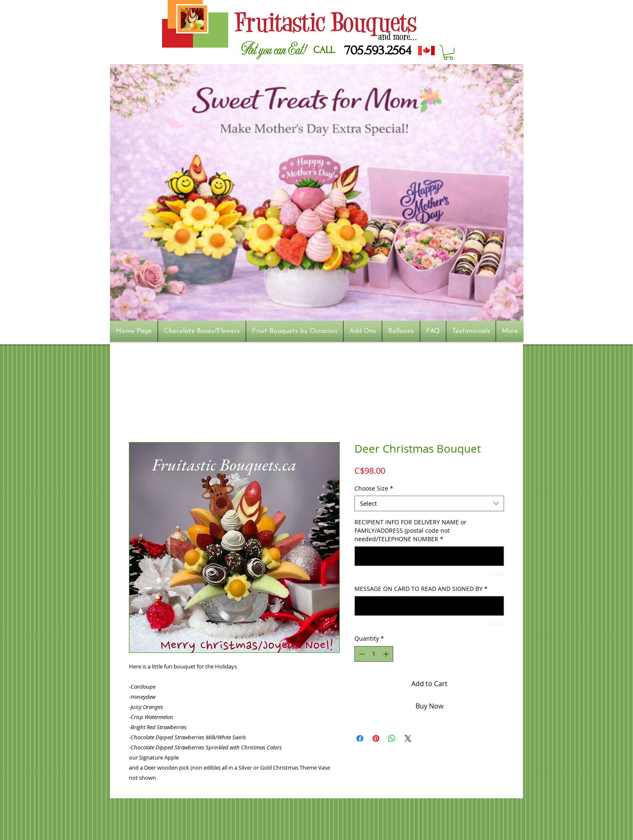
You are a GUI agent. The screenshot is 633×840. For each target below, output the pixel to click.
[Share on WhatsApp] (392, 738)
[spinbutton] (374, 654)
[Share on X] (408, 738)
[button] (448, 52)
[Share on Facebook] (360, 738)
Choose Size (374, 488)
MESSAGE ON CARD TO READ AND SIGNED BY (421, 589)
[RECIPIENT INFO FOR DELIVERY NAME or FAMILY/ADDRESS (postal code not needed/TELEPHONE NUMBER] (429, 556)
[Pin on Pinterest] (376, 738)
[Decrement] (361, 654)
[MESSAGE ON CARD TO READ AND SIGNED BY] (429, 606)
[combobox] (429, 504)
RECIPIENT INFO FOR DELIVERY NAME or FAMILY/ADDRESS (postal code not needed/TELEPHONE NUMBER (410, 530)
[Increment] (387, 654)
